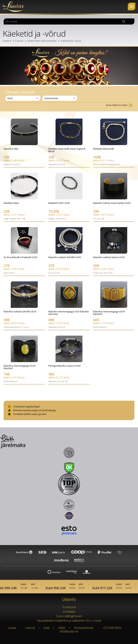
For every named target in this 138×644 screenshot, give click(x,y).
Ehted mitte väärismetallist (42, 41)
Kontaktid (69, 612)
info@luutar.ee (69, 631)
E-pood (19, 41)
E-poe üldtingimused (69, 616)
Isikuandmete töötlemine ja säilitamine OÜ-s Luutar (69, 621)
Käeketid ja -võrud (71, 41)
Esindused (69, 607)
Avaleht (7, 41)
